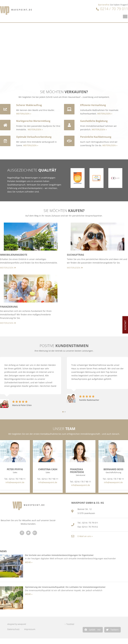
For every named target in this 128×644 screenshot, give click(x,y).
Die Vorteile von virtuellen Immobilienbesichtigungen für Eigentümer (59, 555)
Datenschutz (13, 629)
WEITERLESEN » (24, 114)
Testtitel (70, 624)
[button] (93, 630)
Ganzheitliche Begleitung (94, 121)
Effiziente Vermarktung (93, 105)
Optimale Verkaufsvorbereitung (34, 137)
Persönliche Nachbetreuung (96, 137)
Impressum (30, 629)
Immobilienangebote (14, 255)
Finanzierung (9, 307)
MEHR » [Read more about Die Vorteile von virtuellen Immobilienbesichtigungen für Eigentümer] (29, 562)
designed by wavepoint (17, 624)
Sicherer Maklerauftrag (29, 105)
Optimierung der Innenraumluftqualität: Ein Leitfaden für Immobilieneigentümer (65, 587)
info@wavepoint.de (15, 482)
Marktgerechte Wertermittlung (33, 121)
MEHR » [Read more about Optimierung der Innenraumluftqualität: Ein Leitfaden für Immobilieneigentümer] (29, 594)
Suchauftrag (76, 255)
